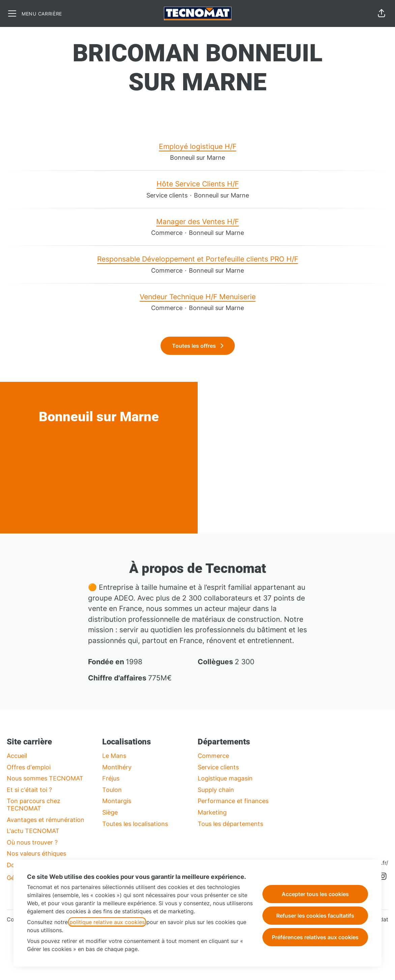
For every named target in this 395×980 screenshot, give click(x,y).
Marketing (212, 812)
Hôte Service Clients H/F (198, 184)
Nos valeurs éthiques (36, 853)
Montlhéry (117, 767)
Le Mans (114, 756)
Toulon (112, 790)
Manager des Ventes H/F (197, 222)
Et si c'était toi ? (29, 790)
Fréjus (111, 778)
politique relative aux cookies (107, 922)
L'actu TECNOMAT (33, 831)
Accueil (17, 756)
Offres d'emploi (29, 767)
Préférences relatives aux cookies (315, 937)
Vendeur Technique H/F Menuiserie (198, 297)
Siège (110, 812)
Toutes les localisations (135, 824)
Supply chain (216, 790)
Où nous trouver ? (32, 842)
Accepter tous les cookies (315, 894)
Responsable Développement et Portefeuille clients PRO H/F (198, 259)
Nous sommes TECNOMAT (45, 778)
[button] (382, 13)
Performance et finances (233, 801)
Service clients (218, 767)
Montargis (117, 801)
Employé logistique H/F (198, 147)
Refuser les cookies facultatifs (315, 916)
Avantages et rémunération (46, 820)
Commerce (213, 756)
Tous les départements (230, 824)
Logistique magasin (225, 778)
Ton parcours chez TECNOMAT (34, 805)
